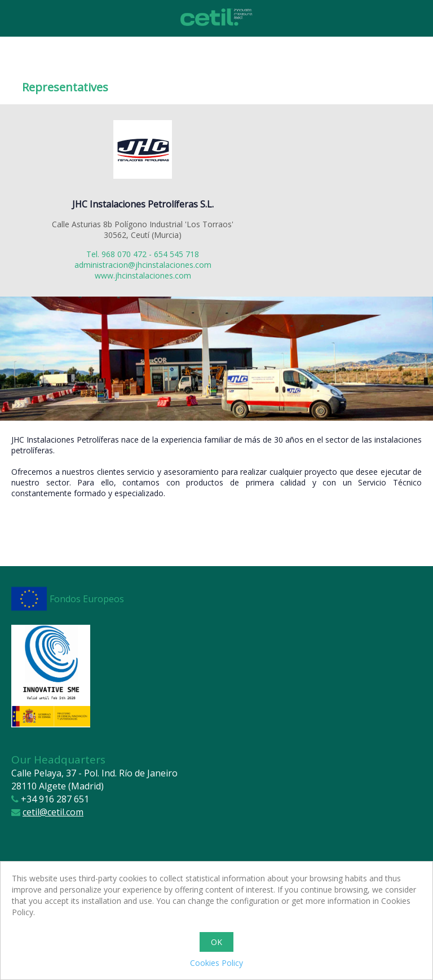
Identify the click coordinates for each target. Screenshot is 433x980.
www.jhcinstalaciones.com (143, 275)
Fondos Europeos (87, 599)
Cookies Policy (216, 963)
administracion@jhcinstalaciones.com (143, 265)
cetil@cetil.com (53, 812)
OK (216, 942)
